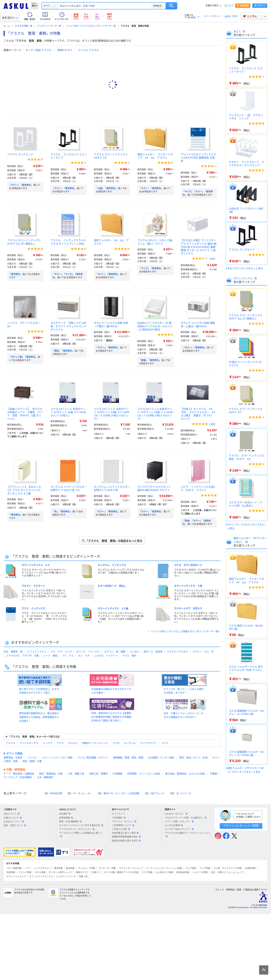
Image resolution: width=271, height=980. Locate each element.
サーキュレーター (83, 793)
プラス (60, 743)
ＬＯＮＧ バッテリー (106, 656)
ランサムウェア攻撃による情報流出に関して (81, 834)
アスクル (10, 743)
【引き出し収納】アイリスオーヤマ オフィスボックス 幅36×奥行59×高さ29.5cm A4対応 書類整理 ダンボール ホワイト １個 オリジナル (199, 247)
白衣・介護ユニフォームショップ (227, 872)
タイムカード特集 (86, 868)
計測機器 (118, 774)
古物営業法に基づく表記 (125, 833)
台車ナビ (96, 872)
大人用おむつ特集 (164, 872)
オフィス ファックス (88, 652)
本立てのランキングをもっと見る (245, 268)
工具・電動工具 (76, 774)
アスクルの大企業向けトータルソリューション (187, 834)
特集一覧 (83, 877)
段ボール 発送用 (153, 652)
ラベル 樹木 (129, 656)
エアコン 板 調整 (115, 652)
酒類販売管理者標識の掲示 (126, 837)
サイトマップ (118, 814)
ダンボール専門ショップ (60, 872)
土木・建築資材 (45, 777)
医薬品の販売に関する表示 (126, 841)
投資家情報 (66, 818)
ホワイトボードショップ (131, 868)
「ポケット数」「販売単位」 (23, 357)
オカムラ (73, 743)
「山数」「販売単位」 (107, 188)
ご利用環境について (123, 825)
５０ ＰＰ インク (61, 652)
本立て (238, 31)
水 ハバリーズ (184, 793)
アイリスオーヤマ (29, 743)
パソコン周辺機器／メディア (93, 758)
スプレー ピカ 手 (203, 652)
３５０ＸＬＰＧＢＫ (177, 652)
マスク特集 (147, 872)
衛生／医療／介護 (32, 761)
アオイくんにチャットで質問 (241, 826)
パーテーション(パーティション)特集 (164, 868)
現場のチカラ (65, 50)
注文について (12, 814)
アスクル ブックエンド (20, 154)
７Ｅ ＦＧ (68, 656)
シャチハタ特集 (200, 872)
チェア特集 (191, 868)
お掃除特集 (250, 868)
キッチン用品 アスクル (39, 50)
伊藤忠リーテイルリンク (95, 743)
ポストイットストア (16, 877)
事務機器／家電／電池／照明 (128, 758)
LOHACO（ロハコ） (176, 814)
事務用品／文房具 (13, 758)
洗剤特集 (11, 872)
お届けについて (13, 818)
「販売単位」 (16, 274)
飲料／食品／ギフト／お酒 (193, 758)
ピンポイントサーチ (66, 877)
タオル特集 (40, 872)
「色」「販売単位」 (62, 512)
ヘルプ (230, 6)
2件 (212, 259)
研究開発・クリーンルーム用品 (144, 774)
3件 (212, 424)
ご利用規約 (119, 818)
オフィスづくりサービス (41, 877)
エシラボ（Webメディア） (179, 829)
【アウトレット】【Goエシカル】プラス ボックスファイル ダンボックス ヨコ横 (24, 490)
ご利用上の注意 (121, 829)
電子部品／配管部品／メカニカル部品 (185, 774)
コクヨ (116, 743)
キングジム (130, 743)
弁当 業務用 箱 (13, 652)
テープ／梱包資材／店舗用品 (19, 774)
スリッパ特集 (25, 872)
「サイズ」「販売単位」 (151, 268)
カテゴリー (10, 18)
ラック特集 (205, 868)
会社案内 (65, 814)
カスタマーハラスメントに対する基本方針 (81, 825)
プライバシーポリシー (124, 822)
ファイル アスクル (88, 50)
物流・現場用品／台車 (51, 774)
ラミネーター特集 (107, 868)
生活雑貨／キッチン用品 (161, 758)
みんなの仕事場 (174, 825)
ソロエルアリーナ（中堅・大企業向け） (186, 818)
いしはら (135, 652)
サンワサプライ (148, 743)
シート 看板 (50, 656)
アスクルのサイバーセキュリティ (77, 829)
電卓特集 (58, 868)
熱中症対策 (56, 793)
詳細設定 (184, 6)
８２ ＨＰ (84, 656)
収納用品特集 (183, 872)
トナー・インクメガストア (38, 868)
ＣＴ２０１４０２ (37, 652)
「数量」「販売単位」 (150, 360)
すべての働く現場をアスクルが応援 (121, 872)
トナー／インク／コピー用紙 (57, 758)
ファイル (32, 758)
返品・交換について (15, 825)
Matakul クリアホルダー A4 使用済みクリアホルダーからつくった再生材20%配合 (155, 326)
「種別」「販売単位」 (63, 351)
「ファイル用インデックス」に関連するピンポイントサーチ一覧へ (185, 631)
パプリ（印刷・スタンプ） (179, 822)
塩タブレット (158, 793)
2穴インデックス (243, 278)
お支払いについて (14, 822)
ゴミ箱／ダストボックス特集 (227, 868)
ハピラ (165, 743)
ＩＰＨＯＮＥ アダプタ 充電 (22, 656)
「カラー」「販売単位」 (21, 185)
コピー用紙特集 (14, 868)
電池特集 (70, 868)
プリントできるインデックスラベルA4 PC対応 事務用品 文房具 (198, 158)
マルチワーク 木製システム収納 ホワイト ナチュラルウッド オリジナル (70, 326)
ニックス (47, 743)
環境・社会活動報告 (70, 822)
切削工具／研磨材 (98, 774)
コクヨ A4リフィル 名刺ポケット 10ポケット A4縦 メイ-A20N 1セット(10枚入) (68, 412)
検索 (198, 6)
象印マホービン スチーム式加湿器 (122, 793)
